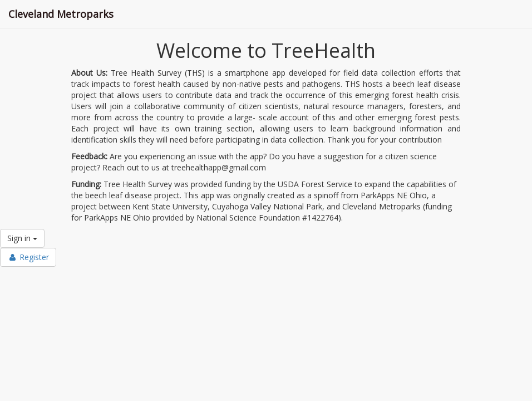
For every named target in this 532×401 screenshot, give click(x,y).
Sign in (22, 238)
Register (28, 257)
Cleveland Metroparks (61, 14)
